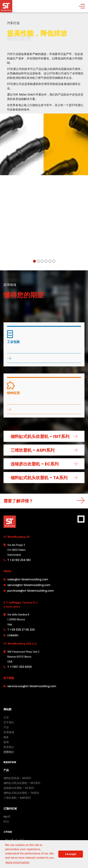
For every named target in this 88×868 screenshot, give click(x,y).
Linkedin (13, 635)
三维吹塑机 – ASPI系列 (17, 798)
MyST (7, 817)
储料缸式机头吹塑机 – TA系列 (21, 793)
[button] (34, 261)
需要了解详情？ (18, 501)
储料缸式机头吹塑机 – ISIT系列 (22, 783)
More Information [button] (18, 862)
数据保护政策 (10, 762)
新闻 (6, 742)
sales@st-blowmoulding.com (28, 579)
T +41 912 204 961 (19, 560)
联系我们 (9, 747)
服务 (6, 737)
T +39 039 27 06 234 (21, 630)
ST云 (6, 822)
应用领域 (9, 732)
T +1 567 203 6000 (20, 667)
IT (17, 840)
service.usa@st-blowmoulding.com (32, 686)
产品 (6, 727)
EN (7, 840)
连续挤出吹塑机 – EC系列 (19, 788)
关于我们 (9, 722)
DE (12, 840)
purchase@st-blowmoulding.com (31, 591)
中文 (22, 840)
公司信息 (8, 832)
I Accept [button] (71, 854)
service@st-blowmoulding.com (29, 585)
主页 (6, 717)
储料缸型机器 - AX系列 (17, 778)
